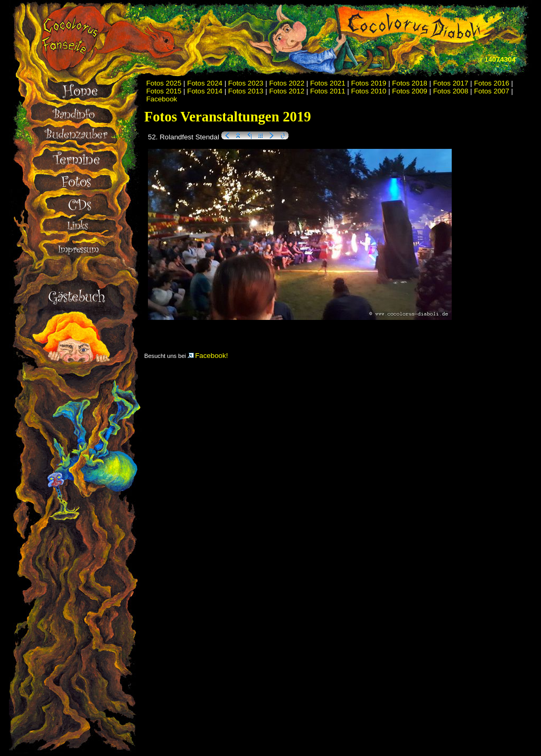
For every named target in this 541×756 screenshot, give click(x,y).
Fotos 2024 (205, 83)
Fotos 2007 (492, 91)
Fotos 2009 (410, 91)
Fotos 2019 (369, 83)
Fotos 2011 (328, 91)
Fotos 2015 (164, 91)
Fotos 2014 (205, 91)
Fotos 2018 (410, 83)
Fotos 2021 (328, 83)
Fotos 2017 (451, 83)
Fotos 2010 (369, 91)
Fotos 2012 (287, 91)
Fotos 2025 (164, 83)
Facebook (162, 99)
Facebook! (208, 356)
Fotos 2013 (246, 91)
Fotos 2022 (287, 83)
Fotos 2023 (246, 83)
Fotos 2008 (451, 91)
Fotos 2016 (492, 83)
